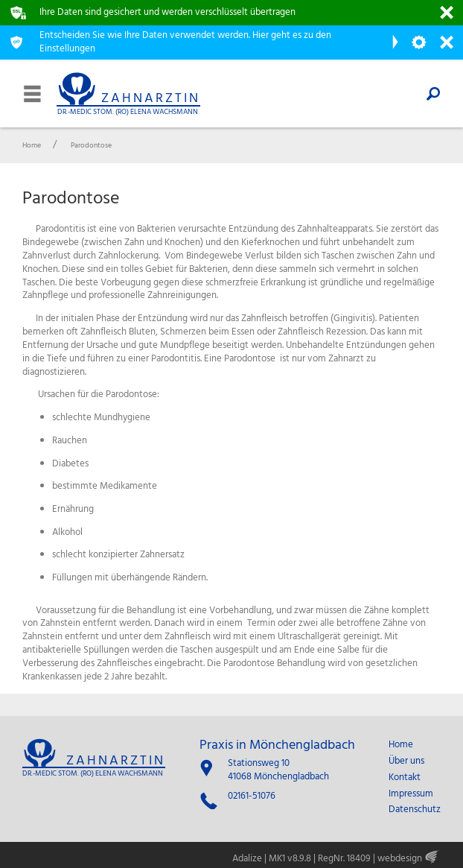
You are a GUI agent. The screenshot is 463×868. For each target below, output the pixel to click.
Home (401, 745)
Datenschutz (415, 810)
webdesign (400, 858)
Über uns (406, 761)
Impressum (411, 794)
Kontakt (405, 778)
